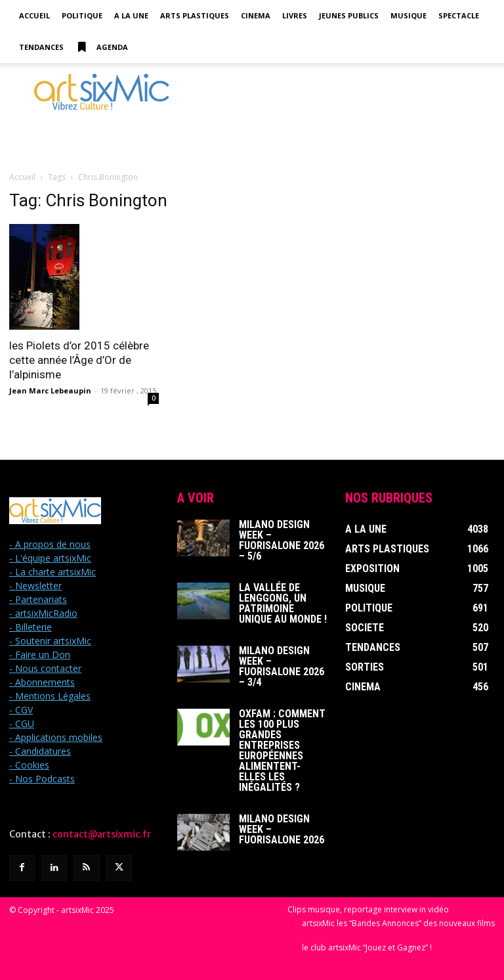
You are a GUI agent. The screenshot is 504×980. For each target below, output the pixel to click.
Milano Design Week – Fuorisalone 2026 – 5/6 (282, 540)
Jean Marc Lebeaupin (50, 390)
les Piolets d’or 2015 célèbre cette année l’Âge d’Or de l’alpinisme (79, 360)
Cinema (256, 15)
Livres (295, 15)
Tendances (41, 47)
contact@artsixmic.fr (102, 834)
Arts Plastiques (195, 15)
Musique (409, 15)
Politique (82, 15)
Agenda (102, 47)
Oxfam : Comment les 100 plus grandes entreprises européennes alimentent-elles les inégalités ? (282, 750)
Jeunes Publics (349, 15)
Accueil (34, 15)
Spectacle (459, 15)
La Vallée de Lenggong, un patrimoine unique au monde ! (283, 603)
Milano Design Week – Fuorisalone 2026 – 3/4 (282, 666)
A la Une (131, 15)
